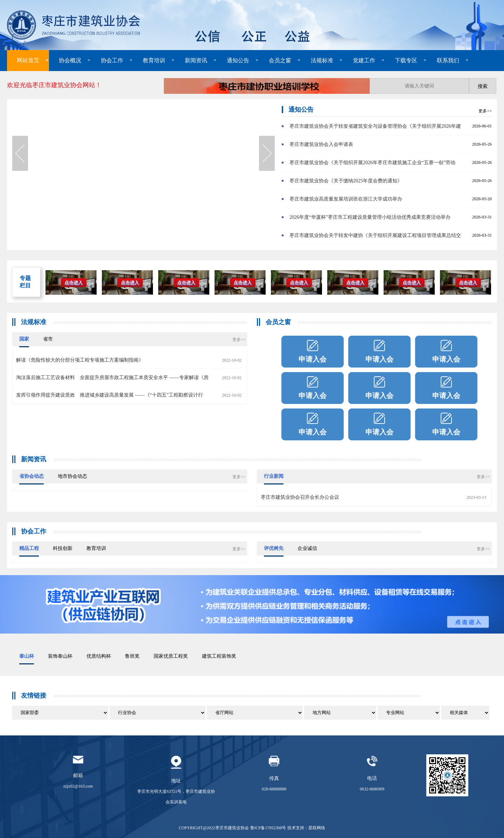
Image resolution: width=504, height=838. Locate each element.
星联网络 (317, 828)
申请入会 (313, 359)
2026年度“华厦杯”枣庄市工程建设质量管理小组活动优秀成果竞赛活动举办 (370, 217)
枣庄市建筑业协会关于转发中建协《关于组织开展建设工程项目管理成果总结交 (375, 235)
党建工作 (364, 60)
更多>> (485, 111)
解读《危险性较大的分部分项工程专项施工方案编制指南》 (80, 360)
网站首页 (28, 60)
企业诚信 (307, 548)
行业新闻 (274, 476)
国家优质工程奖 (171, 656)
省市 (48, 339)
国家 (24, 339)
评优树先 (274, 548)
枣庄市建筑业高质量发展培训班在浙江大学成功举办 (346, 199)
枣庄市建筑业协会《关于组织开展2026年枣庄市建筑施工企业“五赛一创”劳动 (372, 163)
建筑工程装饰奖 (219, 656)
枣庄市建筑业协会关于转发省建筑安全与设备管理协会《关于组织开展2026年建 (375, 126)
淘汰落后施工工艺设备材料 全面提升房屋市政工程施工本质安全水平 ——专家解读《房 (112, 378)
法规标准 (322, 60)
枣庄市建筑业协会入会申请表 (321, 144)
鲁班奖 (132, 656)
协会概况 (70, 60)
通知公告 (238, 60)
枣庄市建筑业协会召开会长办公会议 (300, 497)
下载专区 (406, 60)
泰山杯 (27, 656)
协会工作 (112, 60)
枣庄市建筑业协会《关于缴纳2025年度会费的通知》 (346, 181)
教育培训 (154, 60)
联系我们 (448, 60)
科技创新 (63, 548)
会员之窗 (280, 60)
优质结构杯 (99, 656)
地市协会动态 (72, 476)
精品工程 (29, 548)
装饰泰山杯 (60, 656)
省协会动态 (31, 476)
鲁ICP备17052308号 (268, 828)
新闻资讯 (196, 60)
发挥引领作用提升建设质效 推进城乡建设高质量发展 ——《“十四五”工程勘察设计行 (110, 395)
